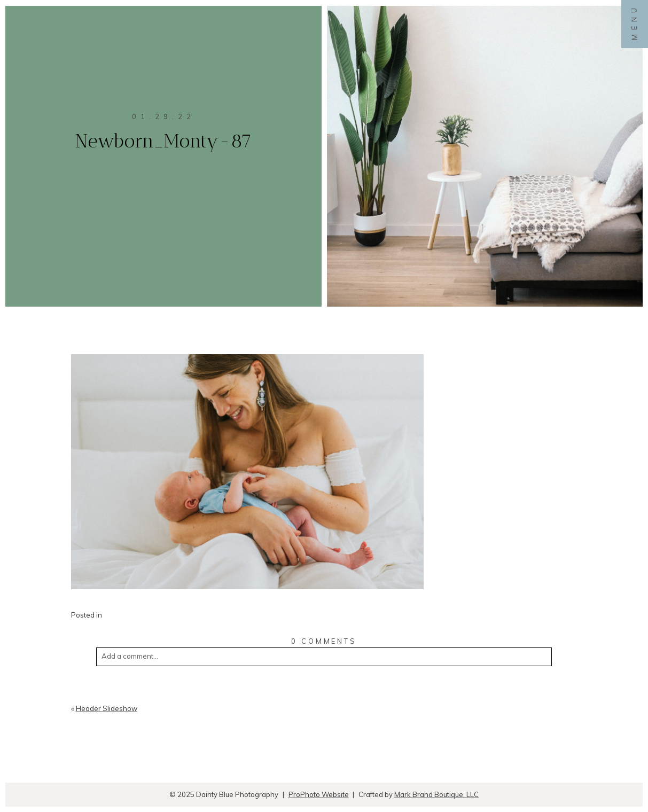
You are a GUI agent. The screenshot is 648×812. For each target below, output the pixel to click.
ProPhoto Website (319, 794)
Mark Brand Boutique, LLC (436, 794)
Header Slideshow (107, 708)
